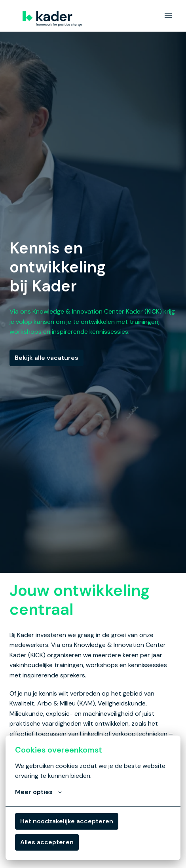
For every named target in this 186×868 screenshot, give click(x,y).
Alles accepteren (47, 842)
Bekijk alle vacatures (46, 358)
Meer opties (38, 792)
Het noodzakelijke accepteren (67, 821)
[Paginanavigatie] (168, 16)
